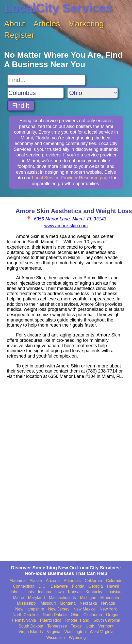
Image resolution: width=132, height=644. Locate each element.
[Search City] (36, 93)
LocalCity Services (58, 8)
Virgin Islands (31, 632)
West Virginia (102, 632)
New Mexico (84, 609)
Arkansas (72, 581)
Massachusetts (62, 598)
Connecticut (24, 586)
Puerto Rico (51, 620)
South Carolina (107, 620)
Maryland (37, 598)
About (15, 24)
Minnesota (110, 598)
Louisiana (115, 592)
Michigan (88, 598)
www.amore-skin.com (66, 226)
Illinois (28, 592)
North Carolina (26, 615)
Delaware (59, 586)
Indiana (45, 592)
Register (19, 35)
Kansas (75, 592)
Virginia (54, 632)
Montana (68, 603)
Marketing (86, 24)
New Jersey (59, 609)
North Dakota (55, 615)
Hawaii (113, 586)
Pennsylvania (24, 620)
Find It (21, 106)
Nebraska (88, 603)
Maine (19, 598)
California (93, 581)
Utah (90, 626)
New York (108, 609)
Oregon (113, 615)
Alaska (36, 581)
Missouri (48, 603)
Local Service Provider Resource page (71, 178)
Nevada (108, 603)
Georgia (96, 586)
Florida (78, 586)
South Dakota (31, 626)
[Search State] (93, 93)
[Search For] (46, 80)
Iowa (60, 592)
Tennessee (57, 626)
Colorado (114, 581)
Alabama (18, 581)
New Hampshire (30, 609)
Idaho (13, 592)
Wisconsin (55, 638)
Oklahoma (93, 615)
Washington (75, 632)
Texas (76, 626)
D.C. (43, 586)
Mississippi (27, 603)
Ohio (75, 615)
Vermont (106, 626)
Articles (47, 24)
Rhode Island (77, 620)
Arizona (53, 581)
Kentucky (94, 592)
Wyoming (77, 638)
